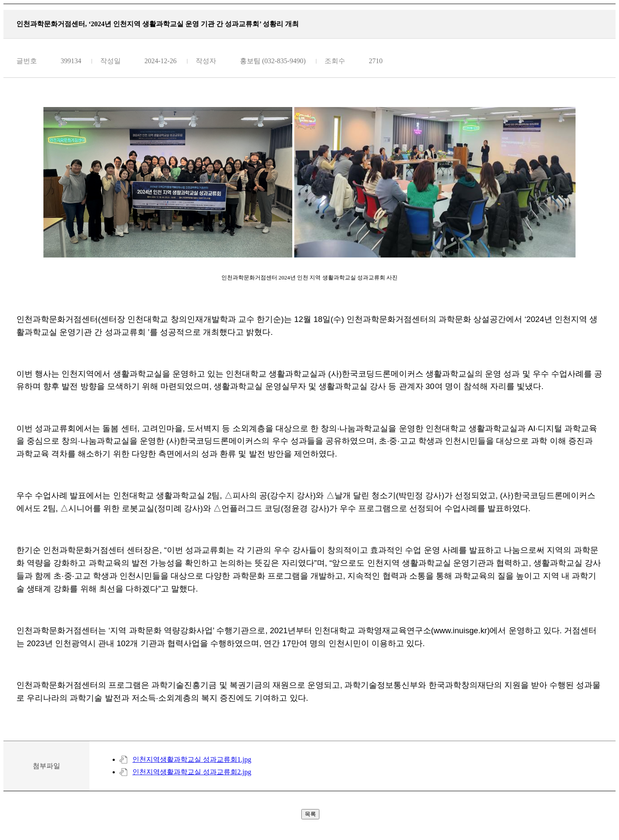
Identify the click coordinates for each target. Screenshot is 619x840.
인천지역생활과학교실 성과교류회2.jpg (192, 772)
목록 (310, 814)
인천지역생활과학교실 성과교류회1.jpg (192, 759)
